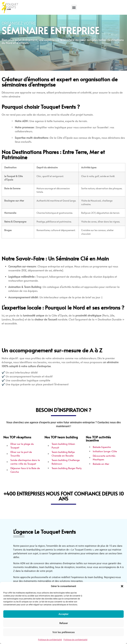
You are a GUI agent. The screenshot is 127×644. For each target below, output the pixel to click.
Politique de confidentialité (50, 640)
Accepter (63, 614)
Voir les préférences (64, 632)
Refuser (64, 623)
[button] (122, 586)
